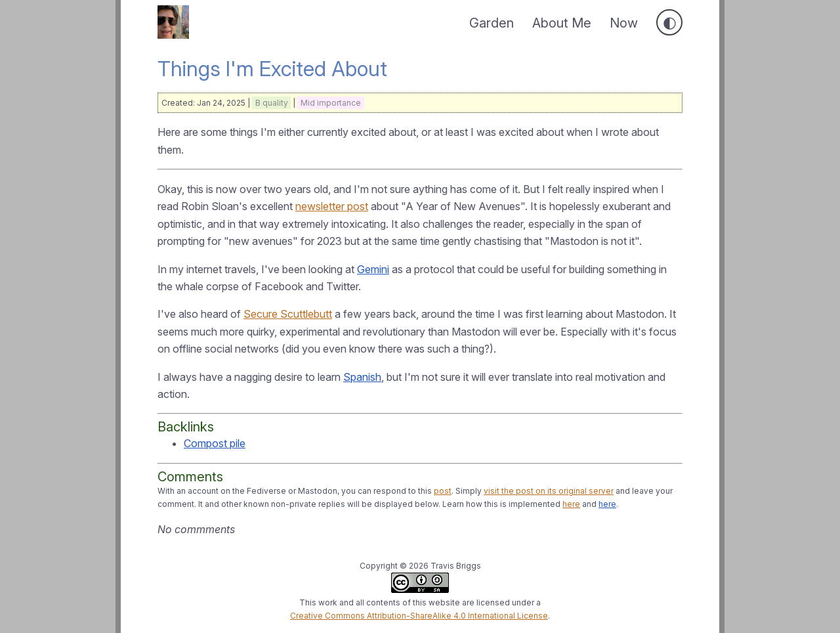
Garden (492, 23)
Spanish (362, 377)
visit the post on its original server (549, 491)
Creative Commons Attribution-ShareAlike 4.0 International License (419, 616)
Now (624, 23)
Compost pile (215, 443)
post (443, 491)
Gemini (373, 269)
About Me (562, 23)
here (571, 504)
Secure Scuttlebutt (288, 314)
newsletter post (332, 206)
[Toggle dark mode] (669, 22)
